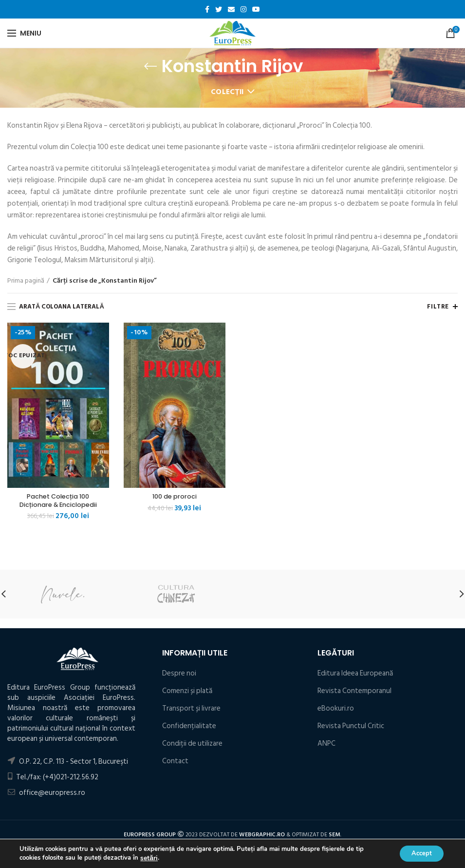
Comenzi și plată (187, 693)
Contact (175, 763)
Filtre (438, 307)
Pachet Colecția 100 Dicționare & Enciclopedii (58, 502)
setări (148, 857)
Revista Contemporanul (354, 693)
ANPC (326, 745)
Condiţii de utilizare (192, 745)
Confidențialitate (189, 728)
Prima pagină (26, 281)
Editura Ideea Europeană (355, 675)
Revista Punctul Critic (351, 728)
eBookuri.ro (336, 710)
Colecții (227, 92)
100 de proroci (174, 497)
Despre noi (179, 675)
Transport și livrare (191, 710)
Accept (418, 853)
